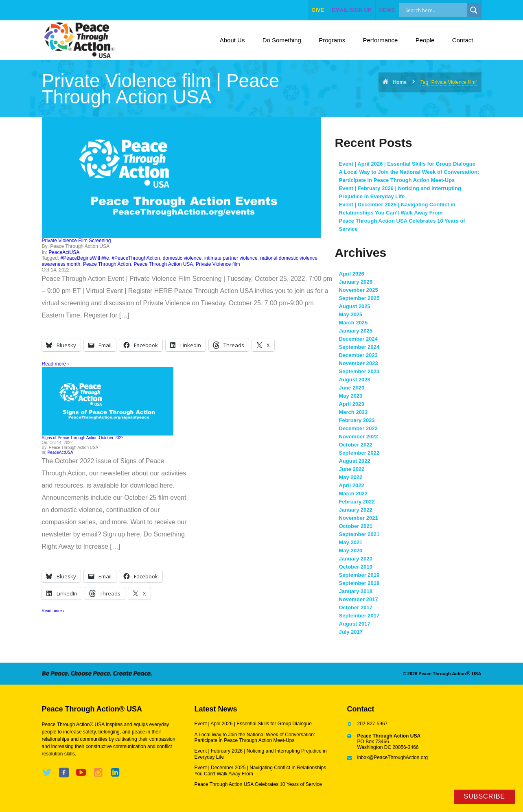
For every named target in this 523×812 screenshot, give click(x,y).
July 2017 (351, 632)
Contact (463, 40)
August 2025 (355, 306)
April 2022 (352, 485)
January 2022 (356, 510)
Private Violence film (218, 264)
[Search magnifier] (474, 10)
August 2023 (355, 380)
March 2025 (353, 323)
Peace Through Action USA (163, 264)
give (318, 10)
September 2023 (359, 371)
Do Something (282, 40)
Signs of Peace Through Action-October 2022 (83, 438)
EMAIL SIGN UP (351, 10)
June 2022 (352, 469)
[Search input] (442, 10)
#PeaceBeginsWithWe (85, 258)
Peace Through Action (107, 264)
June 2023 (352, 388)
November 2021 (359, 518)
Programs (332, 40)
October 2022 (356, 445)
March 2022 (353, 494)
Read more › (56, 364)
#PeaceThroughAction (136, 258)
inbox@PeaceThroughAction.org (393, 757)
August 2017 (355, 624)
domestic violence (182, 258)
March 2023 (353, 412)
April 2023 (352, 404)
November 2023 (359, 363)
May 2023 (351, 396)
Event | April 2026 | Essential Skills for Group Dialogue (407, 164)
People (425, 40)
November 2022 (359, 437)
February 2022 (357, 502)
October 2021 (356, 526)
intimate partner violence (231, 258)
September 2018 (359, 583)
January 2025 (356, 331)
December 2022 (358, 428)
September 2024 (359, 347)
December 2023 (358, 355)
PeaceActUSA (64, 252)
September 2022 (359, 453)
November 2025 (359, 290)
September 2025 (359, 298)
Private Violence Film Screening (77, 241)
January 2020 (356, 559)
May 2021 (351, 542)
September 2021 (359, 534)
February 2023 (357, 420)
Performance (381, 40)
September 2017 (359, 616)
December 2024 (358, 339)
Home (399, 82)
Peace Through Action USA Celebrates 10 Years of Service (258, 784)
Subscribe (485, 796)
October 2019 (356, 567)
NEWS (387, 10)
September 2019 (359, 575)
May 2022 (351, 477)
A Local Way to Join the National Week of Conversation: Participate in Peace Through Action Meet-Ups (255, 738)
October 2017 (356, 607)
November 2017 (359, 599)
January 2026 (356, 282)
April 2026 (352, 274)
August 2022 (355, 461)
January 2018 (356, 591)
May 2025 (351, 314)
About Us (232, 40)
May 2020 (351, 550)
